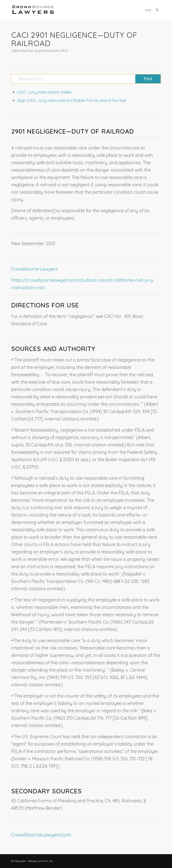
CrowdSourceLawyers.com (41, 835)
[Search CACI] (86, 79)
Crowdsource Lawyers (34, 269)
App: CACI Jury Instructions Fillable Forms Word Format (72, 100)
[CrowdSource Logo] (33, 10)
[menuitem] (148, 10)
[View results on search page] (148, 79)
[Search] (157, 10)
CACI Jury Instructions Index (44, 92)
